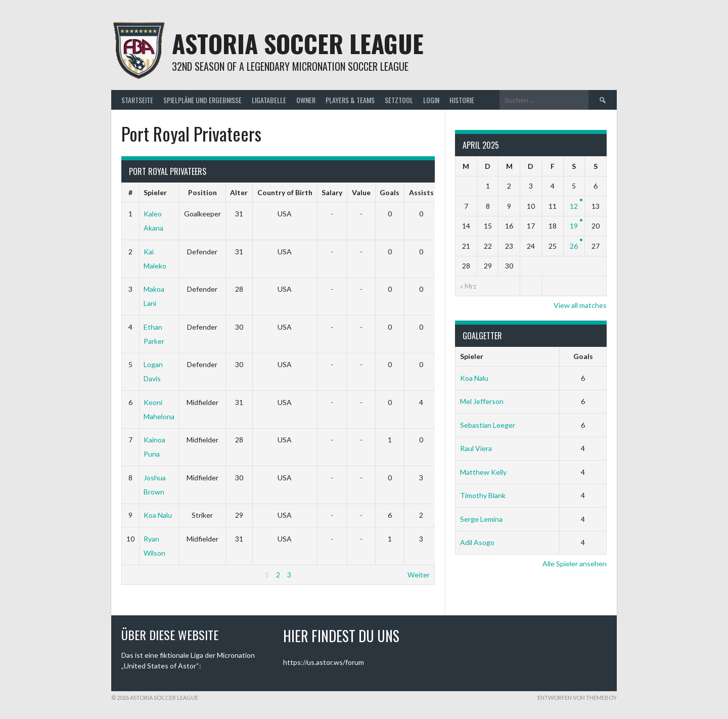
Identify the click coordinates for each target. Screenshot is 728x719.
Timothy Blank (483, 495)
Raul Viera (476, 448)
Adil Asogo (477, 542)
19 (574, 226)
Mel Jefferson (482, 401)
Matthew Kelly (483, 472)
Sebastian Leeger (488, 425)
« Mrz (468, 286)
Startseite (137, 100)
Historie (462, 100)
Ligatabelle (269, 100)
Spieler (155, 192)
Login (431, 100)
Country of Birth (285, 192)
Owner (306, 100)
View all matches (580, 305)
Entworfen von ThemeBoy (577, 698)
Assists (421, 192)
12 (574, 206)
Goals (390, 192)
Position (202, 192)
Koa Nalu (158, 515)
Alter (239, 192)
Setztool (399, 100)
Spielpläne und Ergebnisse (202, 100)
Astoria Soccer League (298, 43)
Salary (332, 192)
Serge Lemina (481, 519)
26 (574, 246)
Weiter (419, 575)
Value (361, 192)
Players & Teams (350, 100)
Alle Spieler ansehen (575, 564)
